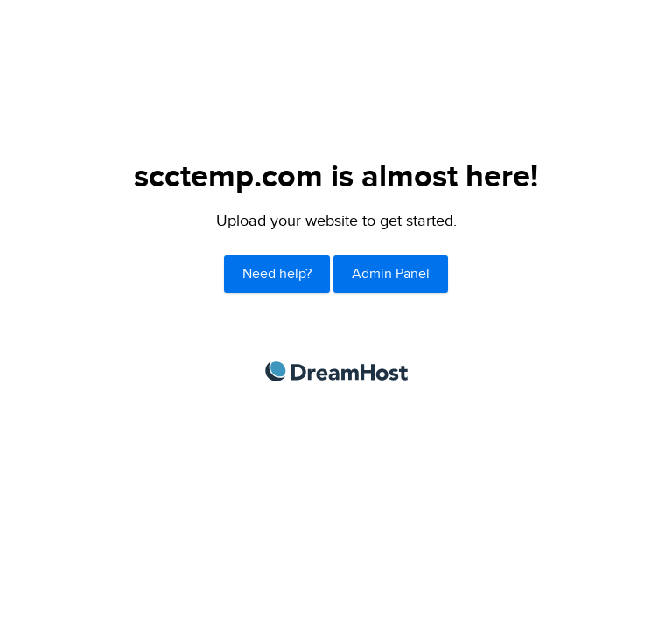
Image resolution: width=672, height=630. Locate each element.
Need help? (277, 274)
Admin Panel (391, 274)
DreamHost (336, 371)
